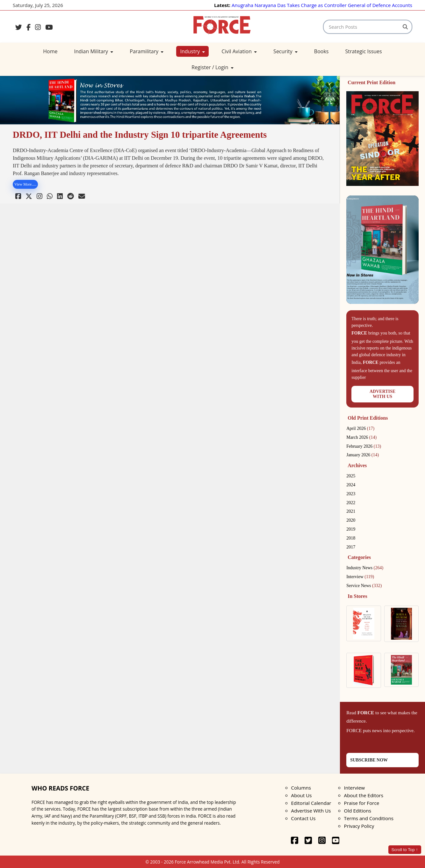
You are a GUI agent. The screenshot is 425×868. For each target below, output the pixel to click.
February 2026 (364, 446)
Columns (301, 788)
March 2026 (361, 437)
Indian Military (94, 51)
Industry (192, 51)
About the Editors (364, 795)
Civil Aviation (239, 51)
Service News (364, 586)
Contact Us (303, 818)
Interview (360, 577)
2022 (351, 503)
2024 (351, 485)
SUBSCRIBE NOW (369, 760)
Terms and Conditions (369, 818)
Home (50, 51)
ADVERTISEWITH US (382, 394)
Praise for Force (362, 803)
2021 (351, 511)
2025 (351, 476)
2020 (351, 520)
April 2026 (360, 428)
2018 (351, 538)
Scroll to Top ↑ (405, 850)
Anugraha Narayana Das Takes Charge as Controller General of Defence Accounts (322, 5)
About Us (302, 795)
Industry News (365, 568)
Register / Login (212, 67)
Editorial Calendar (311, 803)
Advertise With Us (311, 811)
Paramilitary (147, 51)
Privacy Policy (359, 826)
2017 (351, 547)
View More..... (25, 184)
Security (285, 51)
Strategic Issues (363, 51)
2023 (351, 494)
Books (321, 51)
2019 (351, 529)
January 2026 (363, 455)
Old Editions (358, 811)
